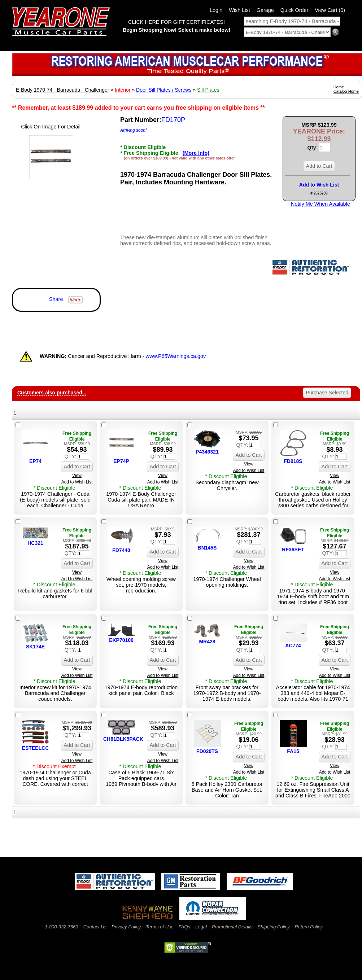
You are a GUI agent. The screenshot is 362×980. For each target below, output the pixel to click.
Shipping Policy (274, 927)
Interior (123, 90)
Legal (201, 927)
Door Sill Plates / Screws (164, 90)
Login (216, 10)
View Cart (330, 10)
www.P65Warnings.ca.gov (176, 356)
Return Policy (308, 927)
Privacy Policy (126, 927)
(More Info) (196, 153)
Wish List (239, 10)
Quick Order (295, 10)
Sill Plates (208, 90)
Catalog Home (346, 91)
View (77, 476)
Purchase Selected (327, 393)
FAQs (184, 927)
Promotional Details (232, 927)
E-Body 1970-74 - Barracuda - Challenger (62, 90)
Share (56, 299)
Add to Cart (319, 166)
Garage (265, 10)
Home (339, 87)
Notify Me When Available (320, 204)
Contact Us (95, 927)
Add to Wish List (319, 185)
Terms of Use (160, 927)
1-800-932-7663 (62, 927)
